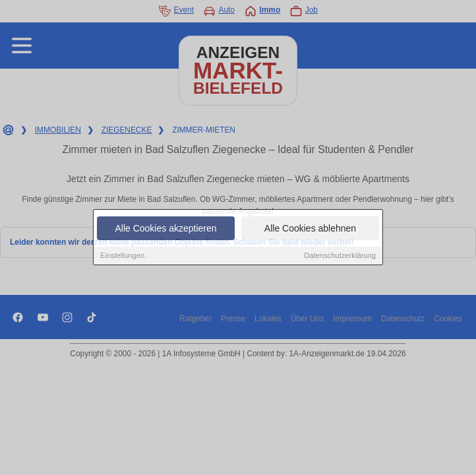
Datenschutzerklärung (340, 256)
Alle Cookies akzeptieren (165, 229)
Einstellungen (122, 256)
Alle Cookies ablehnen (310, 229)
